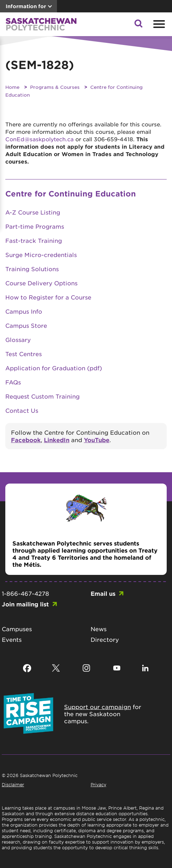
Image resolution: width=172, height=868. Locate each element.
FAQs (13, 382)
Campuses (17, 629)
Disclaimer (13, 784)
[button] (138, 25)
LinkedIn (57, 440)
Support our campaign (98, 707)
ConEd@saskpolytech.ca (39, 139)
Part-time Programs (35, 226)
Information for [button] (26, 6)
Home (12, 87)
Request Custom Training (42, 396)
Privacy (98, 784)
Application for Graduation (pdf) (54, 368)
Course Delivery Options (41, 283)
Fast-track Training (34, 240)
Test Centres (24, 354)
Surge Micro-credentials (41, 255)
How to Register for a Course (48, 297)
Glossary (18, 339)
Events (12, 639)
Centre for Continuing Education (71, 193)
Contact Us (22, 410)
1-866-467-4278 (25, 593)
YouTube (97, 440)
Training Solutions (32, 269)
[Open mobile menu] (158, 24)
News (99, 629)
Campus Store (26, 325)
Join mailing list (25, 604)
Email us (103, 593)
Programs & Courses (55, 87)
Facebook (26, 440)
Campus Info (24, 311)
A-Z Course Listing (33, 212)
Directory (105, 639)
